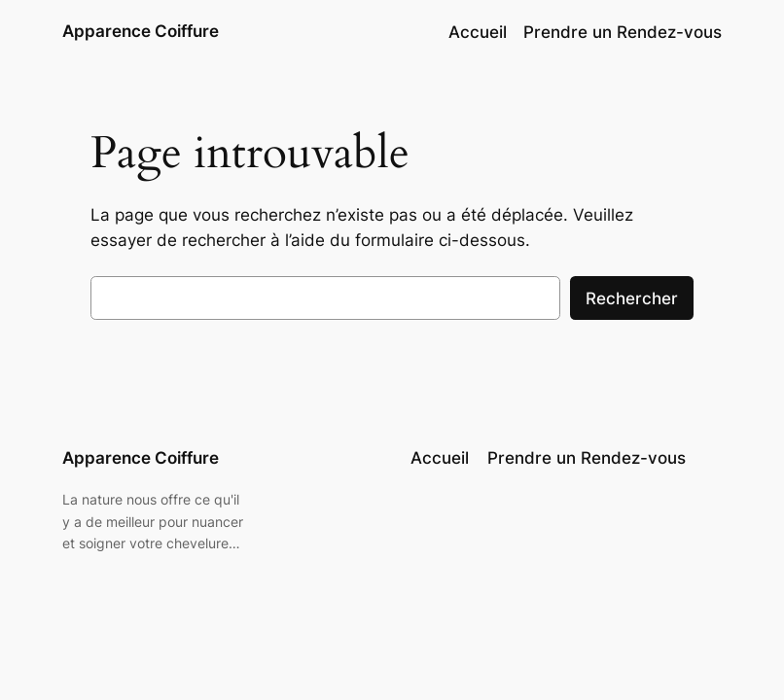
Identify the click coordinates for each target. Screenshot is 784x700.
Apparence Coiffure (141, 31)
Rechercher (632, 298)
